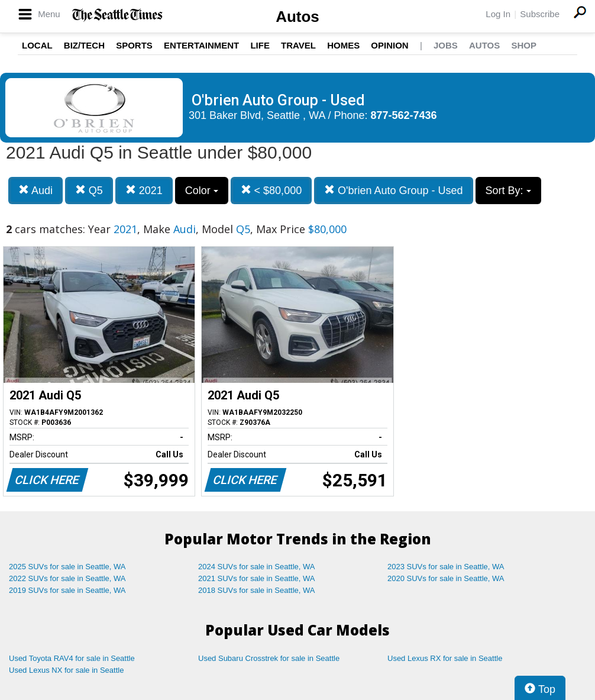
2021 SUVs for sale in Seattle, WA (257, 578)
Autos (297, 17)
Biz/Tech (84, 45)
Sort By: (508, 191)
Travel (298, 45)
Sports (134, 45)
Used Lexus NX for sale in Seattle (66, 670)
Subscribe (540, 14)
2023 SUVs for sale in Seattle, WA (446, 567)
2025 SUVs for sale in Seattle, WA (67, 567)
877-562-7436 (404, 115)
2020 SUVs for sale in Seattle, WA (446, 578)
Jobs (446, 45)
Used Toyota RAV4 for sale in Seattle (72, 658)
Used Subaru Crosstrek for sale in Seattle (269, 658)
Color (202, 191)
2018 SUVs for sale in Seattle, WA (257, 590)
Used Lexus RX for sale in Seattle (445, 658)
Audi (35, 190)
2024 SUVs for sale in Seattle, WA (257, 567)
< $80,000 (271, 190)
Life (260, 45)
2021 (144, 190)
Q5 (89, 190)
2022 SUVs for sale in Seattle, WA (67, 578)
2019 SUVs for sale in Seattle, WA (67, 590)
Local (37, 45)
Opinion (389, 45)
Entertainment (201, 45)
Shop (524, 45)
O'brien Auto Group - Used (394, 190)
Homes (343, 45)
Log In (498, 14)
